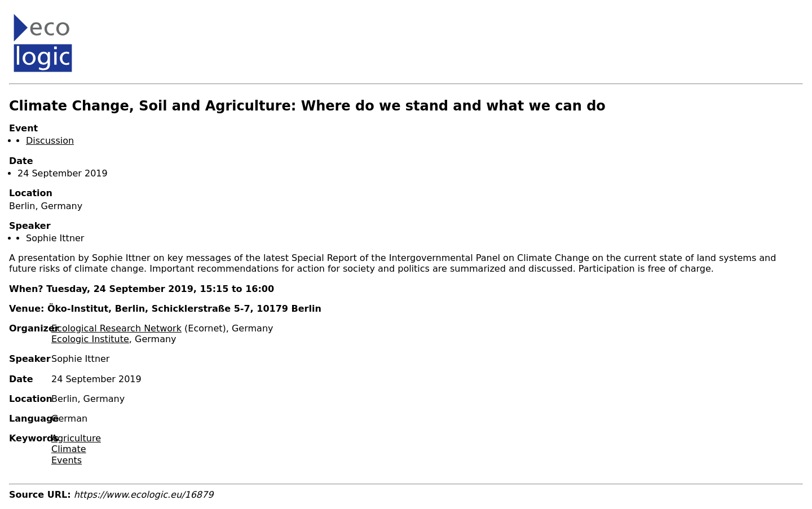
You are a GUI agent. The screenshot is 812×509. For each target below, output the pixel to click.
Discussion (50, 141)
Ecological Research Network (116, 328)
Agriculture (76, 438)
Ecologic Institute (90, 339)
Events (67, 460)
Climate (69, 449)
